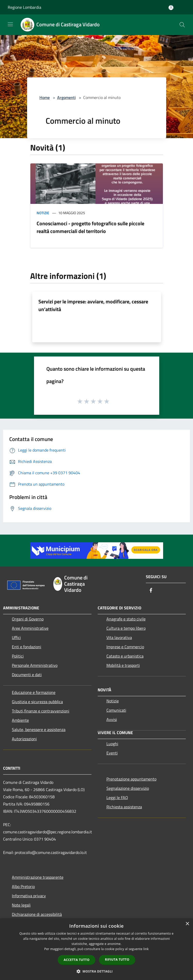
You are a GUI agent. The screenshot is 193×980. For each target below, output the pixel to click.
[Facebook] (151, 591)
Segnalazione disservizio (128, 788)
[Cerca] (182, 25)
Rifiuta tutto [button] (117, 960)
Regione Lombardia (24, 7)
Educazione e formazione (34, 692)
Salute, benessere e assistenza (39, 729)
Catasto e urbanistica (125, 656)
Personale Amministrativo (35, 665)
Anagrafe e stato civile (126, 619)
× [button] (187, 924)
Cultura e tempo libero (126, 628)
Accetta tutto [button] (77, 960)
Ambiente (20, 720)
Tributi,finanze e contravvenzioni (41, 711)
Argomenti (66, 97)
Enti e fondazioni (27, 647)
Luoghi (112, 744)
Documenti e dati (27, 675)
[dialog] (96, 949)
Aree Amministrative (30, 628)
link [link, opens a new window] (146, 949)
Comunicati (116, 710)
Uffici (16, 637)
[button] (97, 971)
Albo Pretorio (23, 886)
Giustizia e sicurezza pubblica (37, 702)
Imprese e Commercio (125, 647)
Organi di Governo (28, 619)
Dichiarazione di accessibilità (37, 914)
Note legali (21, 905)
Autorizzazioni (24, 739)
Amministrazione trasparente (38, 877)
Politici (18, 656)
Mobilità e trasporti (123, 665)
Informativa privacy (29, 896)
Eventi (112, 753)
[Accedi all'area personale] (171, 8)
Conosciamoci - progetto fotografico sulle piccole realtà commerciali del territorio (90, 227)
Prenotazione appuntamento (131, 779)
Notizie (43, 213)
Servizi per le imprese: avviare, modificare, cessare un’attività (93, 305)
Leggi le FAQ (117, 798)
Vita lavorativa (119, 637)
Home (45, 97)
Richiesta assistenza (124, 807)
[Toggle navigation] (10, 24)
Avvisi (112, 719)
